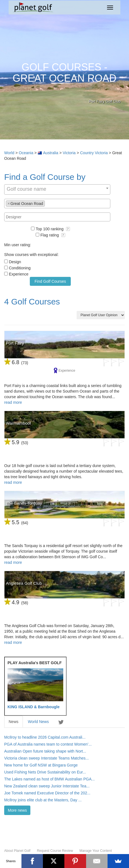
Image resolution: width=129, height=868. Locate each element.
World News (38, 722)
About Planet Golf (17, 851)
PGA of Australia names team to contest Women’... (48, 744)
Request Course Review (55, 851)
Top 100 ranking (53, 229)
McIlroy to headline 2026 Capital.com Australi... (45, 737)
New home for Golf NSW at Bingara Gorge (41, 765)
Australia (51, 153)
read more (13, 402)
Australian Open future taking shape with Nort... (45, 751)
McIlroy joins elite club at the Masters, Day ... (43, 800)
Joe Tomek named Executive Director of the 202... (47, 793)
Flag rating (53, 235)
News (14, 722)
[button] (68, 229)
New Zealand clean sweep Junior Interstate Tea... (47, 786)
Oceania (26, 153)
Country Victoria (94, 153)
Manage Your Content (96, 851)
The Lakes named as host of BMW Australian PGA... (49, 779)
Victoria (69, 153)
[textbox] (48, 203)
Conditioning (20, 268)
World (9, 153)
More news (17, 810)
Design (15, 262)
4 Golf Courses (32, 302)
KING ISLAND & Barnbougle (34, 707)
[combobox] (57, 189)
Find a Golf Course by (45, 177)
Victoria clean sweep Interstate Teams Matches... (47, 758)
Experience (19, 274)
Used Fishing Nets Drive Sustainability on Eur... (45, 772)
